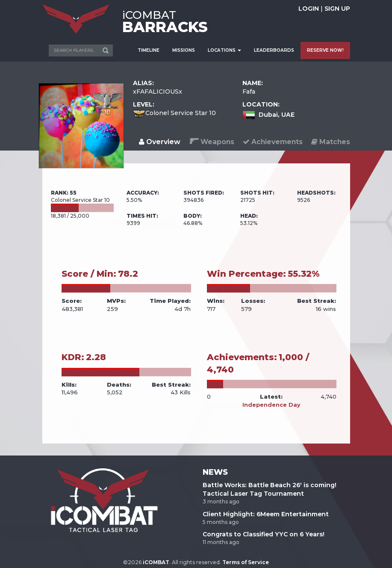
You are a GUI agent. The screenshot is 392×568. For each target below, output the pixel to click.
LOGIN (309, 9)
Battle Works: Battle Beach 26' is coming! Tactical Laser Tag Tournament (270, 489)
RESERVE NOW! (325, 50)
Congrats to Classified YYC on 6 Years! (264, 534)
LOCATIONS (224, 50)
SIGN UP (337, 9)
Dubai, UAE (277, 115)
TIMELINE (149, 50)
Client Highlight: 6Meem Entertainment (266, 514)
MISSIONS (184, 50)
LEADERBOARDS (274, 50)
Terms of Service (246, 562)
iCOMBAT (156, 562)
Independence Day (271, 405)
